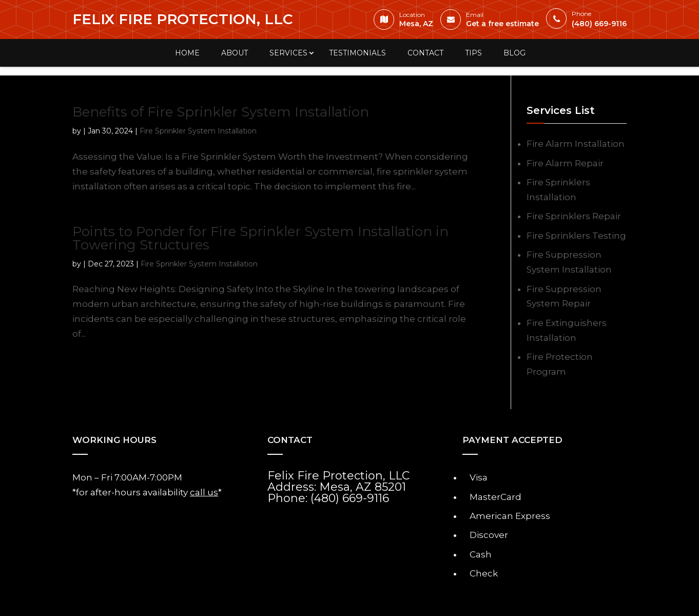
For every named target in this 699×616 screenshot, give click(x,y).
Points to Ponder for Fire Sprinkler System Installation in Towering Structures (260, 238)
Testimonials (357, 53)
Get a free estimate (492, 22)
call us (204, 492)
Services (288, 53)
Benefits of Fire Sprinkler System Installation (221, 112)
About (235, 53)
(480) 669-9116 (589, 21)
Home (187, 53)
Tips (473, 53)
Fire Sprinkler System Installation (198, 131)
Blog (514, 53)
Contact (425, 53)
